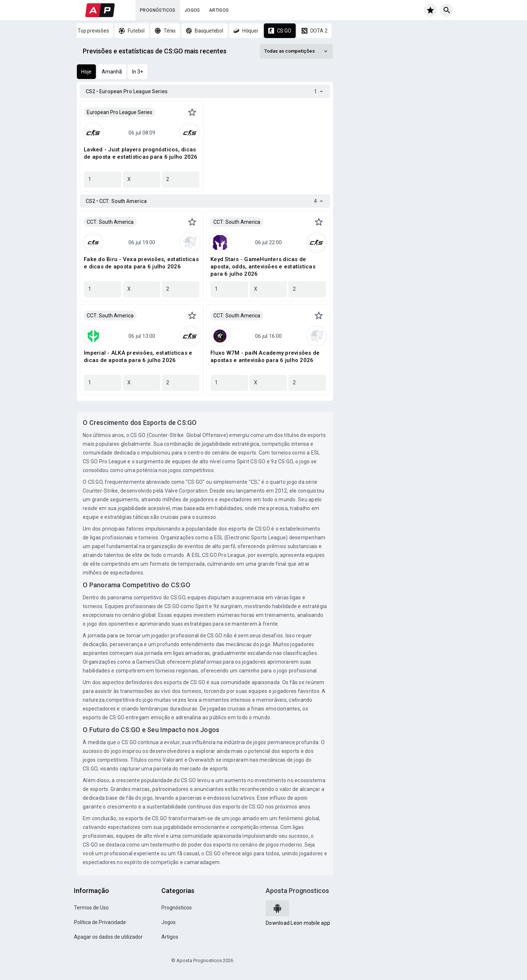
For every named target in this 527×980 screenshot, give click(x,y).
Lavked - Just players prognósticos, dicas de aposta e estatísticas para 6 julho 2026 (141, 153)
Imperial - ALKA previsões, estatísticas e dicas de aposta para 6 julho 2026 (138, 357)
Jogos (192, 10)
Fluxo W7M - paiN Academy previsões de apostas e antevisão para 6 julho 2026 (265, 357)
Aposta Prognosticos (297, 891)
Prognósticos (158, 10)
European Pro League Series (119, 112)
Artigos (219, 10)
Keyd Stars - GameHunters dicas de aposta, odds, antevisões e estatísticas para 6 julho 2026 (263, 267)
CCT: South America (110, 222)
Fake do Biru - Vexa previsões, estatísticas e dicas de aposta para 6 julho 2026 (141, 263)
